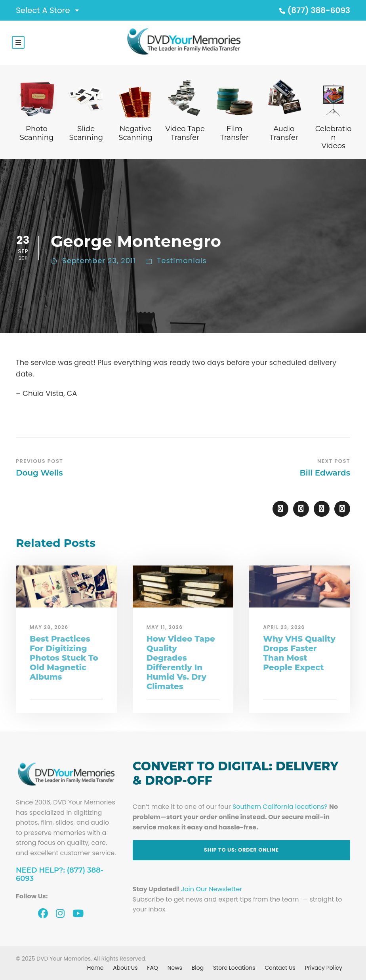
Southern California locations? (280, 807)
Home (95, 968)
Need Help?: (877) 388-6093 (60, 875)
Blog (198, 968)
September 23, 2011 (99, 261)
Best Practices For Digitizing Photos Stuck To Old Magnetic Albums (64, 658)
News (175, 968)
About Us (125, 968)
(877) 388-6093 (314, 10)
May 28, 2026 (49, 627)
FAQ (152, 968)
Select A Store (43, 10)
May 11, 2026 (165, 627)
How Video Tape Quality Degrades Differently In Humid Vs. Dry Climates (181, 663)
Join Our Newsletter (212, 889)
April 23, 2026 (284, 627)
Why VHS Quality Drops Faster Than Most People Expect (299, 653)
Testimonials (182, 261)
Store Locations (234, 968)
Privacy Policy (323, 968)
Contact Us (280, 968)
